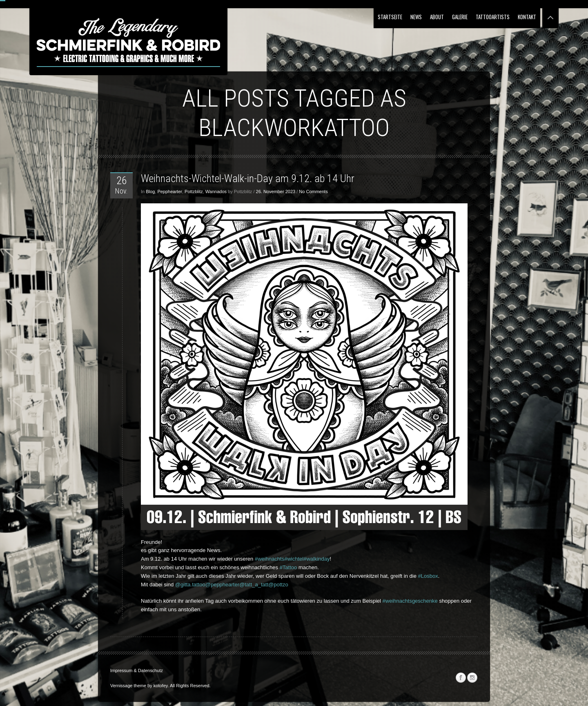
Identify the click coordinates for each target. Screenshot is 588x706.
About (437, 17)
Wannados (216, 192)
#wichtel (294, 559)
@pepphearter (222, 585)
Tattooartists (493, 17)
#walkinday (316, 559)
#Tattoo (288, 567)
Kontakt (527, 17)
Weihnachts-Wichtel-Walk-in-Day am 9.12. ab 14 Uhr (248, 178)
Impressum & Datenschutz (137, 670)
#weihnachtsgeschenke (410, 601)
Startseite (390, 17)
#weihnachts (269, 559)
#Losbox (428, 576)
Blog (150, 192)
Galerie (460, 17)
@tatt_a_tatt (254, 585)
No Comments (313, 192)
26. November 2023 (276, 192)
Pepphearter (170, 192)
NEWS (416, 17)
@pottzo (278, 585)
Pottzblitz (194, 192)
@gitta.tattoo (190, 585)
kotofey (161, 686)
